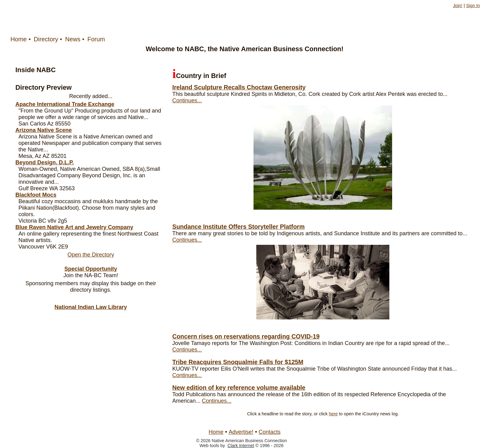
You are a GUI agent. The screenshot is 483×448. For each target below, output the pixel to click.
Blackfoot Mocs (36, 195)
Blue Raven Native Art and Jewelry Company (74, 227)
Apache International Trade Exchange (65, 104)
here (333, 414)
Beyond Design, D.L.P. (45, 162)
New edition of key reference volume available (239, 388)
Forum (96, 39)
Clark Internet (241, 446)
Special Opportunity (91, 269)
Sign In (473, 6)
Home (19, 39)
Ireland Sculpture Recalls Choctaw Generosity (239, 87)
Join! (457, 6)
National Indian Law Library (91, 307)
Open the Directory (91, 255)
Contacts (270, 432)
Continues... (187, 101)
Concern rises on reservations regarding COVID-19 (246, 336)
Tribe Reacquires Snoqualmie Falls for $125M (238, 362)
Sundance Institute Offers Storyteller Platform (238, 227)
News (73, 39)
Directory (46, 39)
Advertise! (241, 432)
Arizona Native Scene (44, 130)
